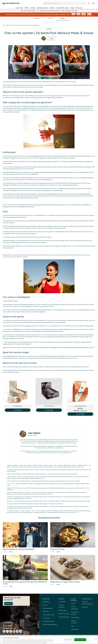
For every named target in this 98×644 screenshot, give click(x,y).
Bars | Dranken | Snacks (63, 8)
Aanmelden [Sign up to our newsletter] (8, 604)
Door (52, 39)
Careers (73, 626)
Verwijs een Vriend (88, 603)
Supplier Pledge (75, 629)
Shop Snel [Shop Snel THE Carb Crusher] (49, 410)
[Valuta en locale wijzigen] (20, 626)
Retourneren (46, 612)
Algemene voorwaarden (74, 622)
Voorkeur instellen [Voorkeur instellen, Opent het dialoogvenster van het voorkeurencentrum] (69, 640)
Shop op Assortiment (64, 614)
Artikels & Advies (63, 610)
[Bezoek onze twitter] (17, 631)
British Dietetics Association (53, 441)
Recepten (50, 18)
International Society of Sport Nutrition (59, 440)
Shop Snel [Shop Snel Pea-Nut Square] (18, 410)
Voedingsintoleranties (64, 617)
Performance (79, 8)
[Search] (45, 3)
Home (4, 25)
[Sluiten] (96, 640)
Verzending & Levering (48, 621)
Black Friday (85, 607)
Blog (8, 25)
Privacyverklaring (75, 617)
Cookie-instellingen (8, 622)
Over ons (73, 603)
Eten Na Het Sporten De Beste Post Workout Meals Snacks (27, 25)
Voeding (33, 8)
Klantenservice (46, 602)
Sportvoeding (62, 602)
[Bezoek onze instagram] (4, 631)
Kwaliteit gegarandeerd (74, 608)
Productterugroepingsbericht (50, 625)
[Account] (89, 3)
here (45, 643)
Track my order (46, 618)
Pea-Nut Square (18, 406)
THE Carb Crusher (49, 406)
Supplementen (37, 18)
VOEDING (49, 29)
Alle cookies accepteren (80, 640)
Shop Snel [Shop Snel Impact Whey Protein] (80, 414)
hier (55, 453)
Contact (45, 605)
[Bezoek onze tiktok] (11, 631)
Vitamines (52, 8)
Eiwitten (27, 8)
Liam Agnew (34, 433)
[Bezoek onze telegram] (20, 631)
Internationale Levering (48, 615)
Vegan (72, 8)
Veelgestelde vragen (48, 608)
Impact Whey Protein (80, 406)
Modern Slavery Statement (75, 613)
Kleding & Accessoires (42, 8)
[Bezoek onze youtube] (14, 631)
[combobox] (65, 3)
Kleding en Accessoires (62, 606)
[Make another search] (49, 22)
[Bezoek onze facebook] (7, 631)
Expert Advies (19, 8)
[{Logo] (11, 3)
